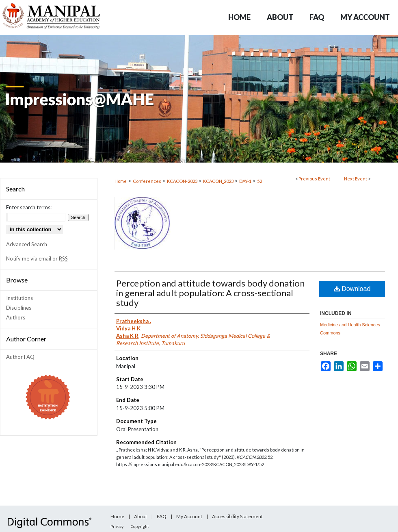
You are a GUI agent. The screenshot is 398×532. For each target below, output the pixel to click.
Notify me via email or (37, 258)
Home (121, 181)
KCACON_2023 (219, 181)
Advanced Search (27, 244)
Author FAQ (20, 357)
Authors (16, 317)
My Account (189, 516)
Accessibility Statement (237, 516)
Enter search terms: (29, 207)
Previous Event (314, 179)
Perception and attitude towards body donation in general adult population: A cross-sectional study (210, 293)
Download (352, 289)
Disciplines (19, 308)
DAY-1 (246, 181)
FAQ (162, 516)
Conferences (147, 181)
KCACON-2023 (183, 181)
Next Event (356, 179)
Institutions (19, 298)
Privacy (117, 526)
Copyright (140, 526)
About (141, 516)
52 (260, 181)
